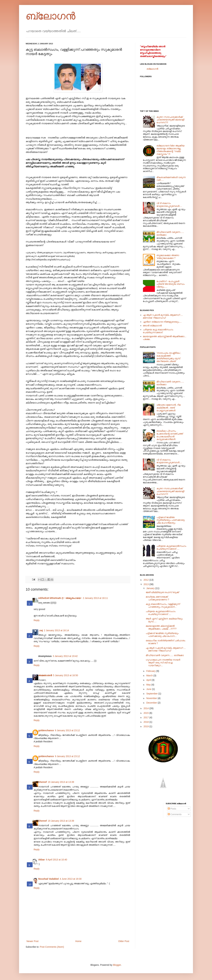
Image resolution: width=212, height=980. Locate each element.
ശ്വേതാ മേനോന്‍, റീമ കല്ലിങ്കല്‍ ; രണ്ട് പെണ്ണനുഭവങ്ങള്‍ (169, 408)
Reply (37, 620)
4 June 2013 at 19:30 (71, 879)
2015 (146, 713)
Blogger (117, 965)
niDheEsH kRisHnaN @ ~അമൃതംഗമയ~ (60, 598)
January (151, 588)
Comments (175, 814)
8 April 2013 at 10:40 (56, 860)
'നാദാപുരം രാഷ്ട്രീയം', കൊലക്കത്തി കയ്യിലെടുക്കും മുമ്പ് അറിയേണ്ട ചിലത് (169, 357)
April (149, 680)
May (149, 685)
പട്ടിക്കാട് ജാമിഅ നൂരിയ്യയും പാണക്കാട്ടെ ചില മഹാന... (162, 635)
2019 (146, 726)
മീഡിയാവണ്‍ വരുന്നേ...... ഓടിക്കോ (165, 655)
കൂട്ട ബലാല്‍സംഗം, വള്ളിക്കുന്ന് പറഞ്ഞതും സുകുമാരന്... (163, 605)
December (152, 703)
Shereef (42, 782)
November (152, 698)
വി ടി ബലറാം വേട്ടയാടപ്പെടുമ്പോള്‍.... (169, 205)
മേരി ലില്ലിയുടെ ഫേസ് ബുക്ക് (162, 592)
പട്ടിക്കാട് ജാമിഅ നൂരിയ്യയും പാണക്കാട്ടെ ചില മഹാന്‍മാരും (171, 520)
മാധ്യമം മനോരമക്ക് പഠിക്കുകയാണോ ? (157, 598)
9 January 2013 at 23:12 (67, 730)
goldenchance (46, 730)
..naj (41, 630)
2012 (146, 580)
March (150, 676)
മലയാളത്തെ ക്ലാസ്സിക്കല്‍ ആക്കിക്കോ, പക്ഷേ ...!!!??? (161, 627)
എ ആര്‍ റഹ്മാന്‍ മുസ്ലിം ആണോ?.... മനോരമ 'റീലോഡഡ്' (163, 316)
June (149, 689)
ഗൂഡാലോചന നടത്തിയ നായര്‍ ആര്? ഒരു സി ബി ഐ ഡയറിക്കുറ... (163, 663)
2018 (146, 722)
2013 (146, 584)
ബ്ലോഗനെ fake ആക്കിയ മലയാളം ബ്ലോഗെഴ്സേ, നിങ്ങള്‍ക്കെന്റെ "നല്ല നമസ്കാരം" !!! (171, 150)
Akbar (42, 860)
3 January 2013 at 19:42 (65, 656)
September (152, 694)
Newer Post (32, 941)
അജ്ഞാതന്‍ (45, 675)
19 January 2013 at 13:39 (61, 782)
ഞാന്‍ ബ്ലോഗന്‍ (152, 326)
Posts (172, 809)
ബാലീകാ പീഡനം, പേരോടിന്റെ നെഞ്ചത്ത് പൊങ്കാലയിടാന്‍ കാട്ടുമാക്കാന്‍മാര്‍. (170, 435)
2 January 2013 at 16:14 (56, 630)
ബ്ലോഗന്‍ (51, 16)
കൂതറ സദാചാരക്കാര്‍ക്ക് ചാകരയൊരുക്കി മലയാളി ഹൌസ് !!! (170, 120)
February (151, 671)
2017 (146, 717)
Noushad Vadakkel (49, 879)
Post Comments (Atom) (52, 947)
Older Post (124, 941)
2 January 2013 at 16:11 (95, 598)
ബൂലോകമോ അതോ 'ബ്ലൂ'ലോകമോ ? (168, 257)
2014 (146, 708)
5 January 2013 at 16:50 (66, 675)
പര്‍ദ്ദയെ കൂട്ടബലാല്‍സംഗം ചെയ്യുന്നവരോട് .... (171, 547)
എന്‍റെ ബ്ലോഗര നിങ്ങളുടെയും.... (162, 322)
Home (78, 941)
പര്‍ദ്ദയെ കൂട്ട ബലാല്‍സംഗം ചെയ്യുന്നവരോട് (158, 331)
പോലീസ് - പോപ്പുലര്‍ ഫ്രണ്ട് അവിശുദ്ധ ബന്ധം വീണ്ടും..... (171, 284)
